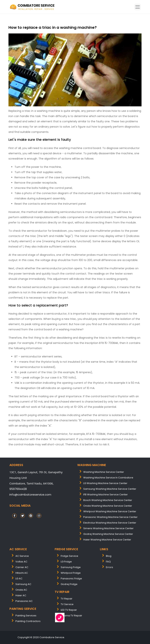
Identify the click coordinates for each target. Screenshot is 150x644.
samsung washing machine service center (110, 489)
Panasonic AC (24, 601)
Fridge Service (69, 556)
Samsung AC (23, 584)
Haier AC (21, 595)
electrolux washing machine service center (110, 523)
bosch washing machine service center (108, 500)
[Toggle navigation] (138, 7)
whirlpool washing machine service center (110, 511)
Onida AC (21, 590)
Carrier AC (22, 567)
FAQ (108, 562)
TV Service (67, 604)
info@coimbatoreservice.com (30, 495)
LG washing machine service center (105, 483)
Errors (109, 567)
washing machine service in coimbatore (108, 478)
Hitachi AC (22, 573)
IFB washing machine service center (106, 495)
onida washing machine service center (108, 506)
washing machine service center (104, 472)
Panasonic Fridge (71, 579)
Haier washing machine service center (107, 540)
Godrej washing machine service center (108, 534)
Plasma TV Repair (71, 616)
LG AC (19, 579)
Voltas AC (21, 562)
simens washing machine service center (108, 528)
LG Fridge (66, 562)
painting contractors (28, 621)
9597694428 (18, 489)
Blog (109, 556)
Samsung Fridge (71, 567)
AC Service (22, 556)
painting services (26, 616)
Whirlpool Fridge (71, 573)
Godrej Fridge (69, 584)
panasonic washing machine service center (110, 517)
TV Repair (67, 599)
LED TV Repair (69, 610)
